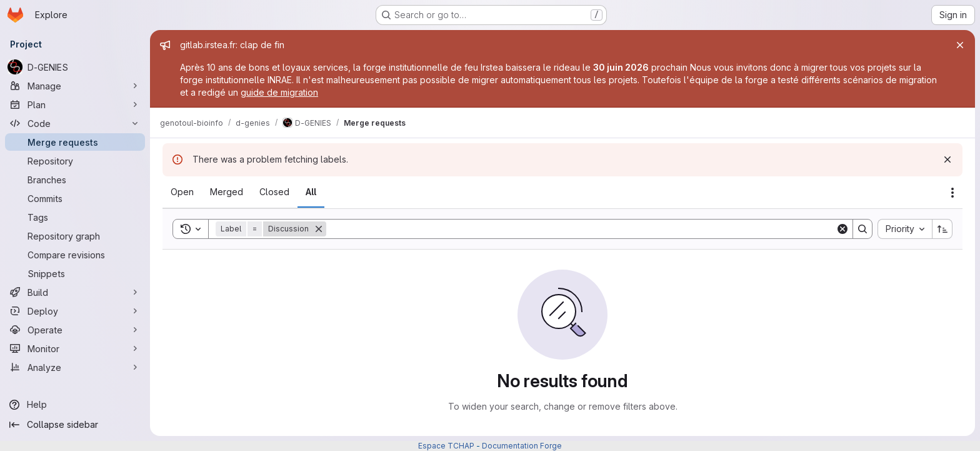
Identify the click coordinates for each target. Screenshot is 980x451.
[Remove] (319, 229)
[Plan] (75, 104)
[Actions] (952, 193)
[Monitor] (75, 348)
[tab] (182, 192)
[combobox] (905, 229)
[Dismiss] (947, 160)
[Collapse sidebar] (75, 425)
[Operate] (75, 330)
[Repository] (75, 161)
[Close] (960, 45)
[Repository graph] (75, 236)
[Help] (75, 405)
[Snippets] (75, 273)
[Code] (75, 123)
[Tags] (75, 217)
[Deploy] (75, 311)
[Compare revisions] (75, 255)
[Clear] (842, 229)
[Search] (581, 229)
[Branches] (75, 180)
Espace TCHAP (446, 446)
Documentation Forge (522, 446)
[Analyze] (75, 367)
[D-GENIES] (75, 67)
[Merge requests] (75, 142)
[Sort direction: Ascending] (942, 229)
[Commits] (75, 198)
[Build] (75, 292)
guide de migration (279, 92)
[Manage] (75, 86)
